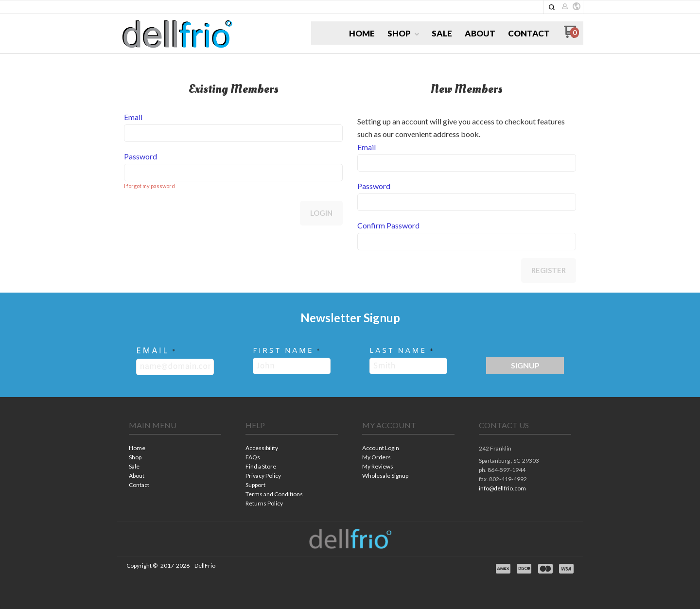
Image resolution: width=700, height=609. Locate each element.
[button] (552, 7)
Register (549, 270)
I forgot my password (149, 186)
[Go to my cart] (571, 35)
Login (321, 213)
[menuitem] (362, 34)
